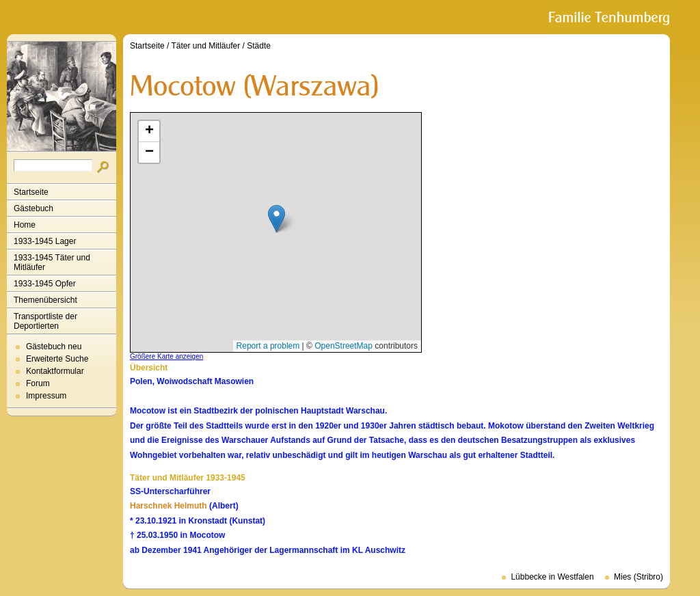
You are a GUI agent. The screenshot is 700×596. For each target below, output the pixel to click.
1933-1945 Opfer (45, 284)
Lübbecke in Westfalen (552, 577)
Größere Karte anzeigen (166, 356)
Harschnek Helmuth (169, 506)
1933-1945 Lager (45, 241)
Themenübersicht (45, 300)
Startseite (31, 192)
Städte (259, 46)
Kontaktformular (55, 371)
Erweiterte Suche (57, 359)
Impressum (46, 396)
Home (25, 225)
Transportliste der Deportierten (45, 321)
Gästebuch (33, 208)
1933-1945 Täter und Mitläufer (52, 262)
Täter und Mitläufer (206, 46)
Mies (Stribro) (638, 577)
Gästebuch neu (54, 347)
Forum (38, 383)
